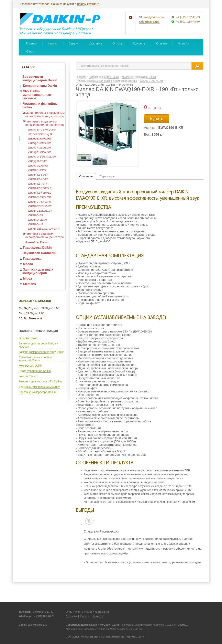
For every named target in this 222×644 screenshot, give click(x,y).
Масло (28, 264)
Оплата (117, 43)
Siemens (29, 284)
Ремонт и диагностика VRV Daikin (40, 381)
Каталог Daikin (28, 376)
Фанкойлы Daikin (37, 242)
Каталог (53, 43)
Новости (183, 43)
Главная (32, 43)
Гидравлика (32, 259)
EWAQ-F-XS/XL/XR (40, 148)
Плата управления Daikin (35, 371)
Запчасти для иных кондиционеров (38, 271)
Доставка (95, 43)
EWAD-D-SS (36, 215)
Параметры (107, 176)
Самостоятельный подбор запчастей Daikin (35, 359)
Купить (157, 119)
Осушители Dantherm (39, 253)
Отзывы (162, 43)
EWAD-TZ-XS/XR (38, 179)
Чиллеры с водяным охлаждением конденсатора (44, 235)
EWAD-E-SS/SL (37, 170)
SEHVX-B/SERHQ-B (40, 134)
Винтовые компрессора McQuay (39, 387)
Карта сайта (102, 612)
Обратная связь (149, 22)
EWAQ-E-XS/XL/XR (40, 139)
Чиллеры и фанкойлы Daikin (40, 106)
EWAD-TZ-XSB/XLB (40, 193)
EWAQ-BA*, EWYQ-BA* (42, 130)
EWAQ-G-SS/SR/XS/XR (42, 157)
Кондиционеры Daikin (40, 86)
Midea (27, 279)
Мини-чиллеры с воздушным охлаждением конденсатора (45, 114)
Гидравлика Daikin (37, 248)
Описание (86, 176)
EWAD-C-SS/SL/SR (40, 197)
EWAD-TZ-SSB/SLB (40, 188)
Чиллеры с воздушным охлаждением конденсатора (44, 123)
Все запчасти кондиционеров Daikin (40, 78)
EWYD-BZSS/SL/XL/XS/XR (44, 229)
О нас (30, 51)
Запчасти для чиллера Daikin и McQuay (38, 345)
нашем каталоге (88, 4)
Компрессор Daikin (31, 366)
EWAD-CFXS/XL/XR (40, 206)
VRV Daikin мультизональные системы (37, 95)
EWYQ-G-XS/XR (38, 161)
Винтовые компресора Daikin (37, 392)
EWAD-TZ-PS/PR (38, 184)
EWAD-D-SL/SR (38, 220)
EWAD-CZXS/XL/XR (40, 211)
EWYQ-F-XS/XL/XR (40, 152)
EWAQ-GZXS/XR (38, 166)
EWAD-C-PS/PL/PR (40, 202)
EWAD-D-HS (36, 224)
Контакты (139, 43)
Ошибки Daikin (28, 338)
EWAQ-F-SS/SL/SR (40, 143)
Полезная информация (38, 331)
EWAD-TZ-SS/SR (38, 175)
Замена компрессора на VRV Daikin (41, 352)
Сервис (74, 43)
